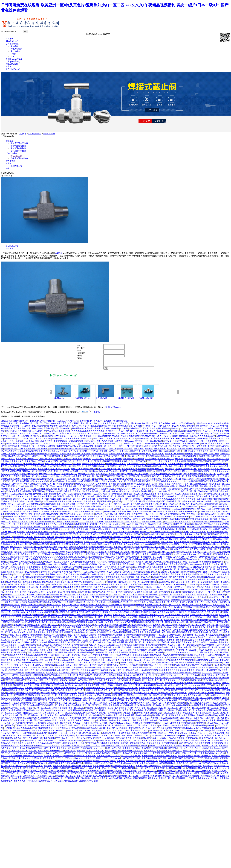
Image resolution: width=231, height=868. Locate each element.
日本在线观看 (168, 705)
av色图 (54, 695)
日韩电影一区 (81, 518)
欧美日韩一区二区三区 (66, 778)
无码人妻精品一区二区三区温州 (135, 476)
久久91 (179, 536)
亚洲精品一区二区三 (162, 707)
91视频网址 (219, 425)
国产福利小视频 (123, 488)
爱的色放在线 (192, 561)
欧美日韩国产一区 (154, 705)
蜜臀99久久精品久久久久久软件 (63, 649)
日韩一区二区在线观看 (72, 496)
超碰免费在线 (30, 450)
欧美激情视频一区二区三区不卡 (110, 501)
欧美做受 (70, 692)
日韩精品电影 (31, 511)
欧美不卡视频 (42, 450)
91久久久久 (78, 503)
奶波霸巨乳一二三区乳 (92, 496)
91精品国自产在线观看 (149, 672)
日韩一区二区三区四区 (193, 546)
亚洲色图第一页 (193, 584)
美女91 (71, 687)
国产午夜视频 (86, 438)
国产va (189, 569)
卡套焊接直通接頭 (82, 400)
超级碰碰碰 (223, 672)
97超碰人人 (217, 614)
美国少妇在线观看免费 (157, 465)
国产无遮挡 (32, 614)
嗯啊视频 (214, 521)
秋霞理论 (149, 450)
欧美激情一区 (169, 443)
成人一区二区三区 (173, 606)
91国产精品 (170, 536)
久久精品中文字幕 (165, 677)
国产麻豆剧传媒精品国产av (33, 606)
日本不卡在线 (33, 435)
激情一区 (181, 478)
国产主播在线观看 (110, 717)
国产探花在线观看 (202, 473)
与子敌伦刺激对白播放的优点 (55, 624)
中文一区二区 (85, 473)
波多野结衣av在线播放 (16, 589)
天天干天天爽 (83, 531)
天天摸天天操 (7, 498)
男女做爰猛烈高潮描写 (98, 450)
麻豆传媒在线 (148, 682)
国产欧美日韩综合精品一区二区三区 (155, 599)
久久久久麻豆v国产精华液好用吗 (87, 717)
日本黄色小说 (14, 458)
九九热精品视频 (137, 712)
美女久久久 (168, 481)
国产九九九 (83, 559)
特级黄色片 (168, 438)
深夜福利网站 (149, 611)
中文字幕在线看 (120, 533)
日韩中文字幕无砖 (127, 697)
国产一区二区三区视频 (175, 684)
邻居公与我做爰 (65, 493)
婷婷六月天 (171, 549)
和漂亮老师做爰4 (140, 652)
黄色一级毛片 (109, 669)
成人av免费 (60, 667)
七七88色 (136, 725)
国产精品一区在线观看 (74, 619)
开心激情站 (114, 473)
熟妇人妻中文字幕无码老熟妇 (202, 752)
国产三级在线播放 (108, 599)
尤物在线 (224, 710)
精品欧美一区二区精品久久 (49, 508)
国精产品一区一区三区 (135, 702)
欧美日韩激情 (77, 599)
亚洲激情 (84, 453)
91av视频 (29, 689)
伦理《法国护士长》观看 (78, 425)
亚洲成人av (28, 715)
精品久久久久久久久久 (85, 486)
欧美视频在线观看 (20, 523)
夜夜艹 (184, 737)
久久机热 (124, 453)
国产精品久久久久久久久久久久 (171, 483)
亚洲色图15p (95, 586)
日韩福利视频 (53, 725)
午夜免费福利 (112, 720)
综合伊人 (113, 450)
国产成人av (131, 433)
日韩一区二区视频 (18, 435)
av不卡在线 (41, 448)
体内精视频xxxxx (30, 554)
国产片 (209, 463)
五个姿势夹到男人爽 (10, 604)
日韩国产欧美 (135, 453)
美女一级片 (208, 768)
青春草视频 (30, 679)
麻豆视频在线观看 (214, 712)
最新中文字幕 (86, 440)
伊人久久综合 (158, 624)
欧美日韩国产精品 (62, 498)
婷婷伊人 (48, 768)
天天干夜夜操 (161, 491)
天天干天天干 (99, 750)
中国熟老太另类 (28, 448)
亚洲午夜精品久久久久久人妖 (198, 549)
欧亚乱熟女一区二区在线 (45, 488)
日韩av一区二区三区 (137, 463)
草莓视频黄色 (207, 584)
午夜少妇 (112, 428)
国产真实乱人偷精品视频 (200, 491)
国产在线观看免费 (14, 770)
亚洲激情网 (167, 632)
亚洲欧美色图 (143, 433)
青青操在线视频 (61, 443)
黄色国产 (21, 682)
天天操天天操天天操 (203, 684)
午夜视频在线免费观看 (22, 705)
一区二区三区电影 (44, 556)
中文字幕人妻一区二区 (220, 470)
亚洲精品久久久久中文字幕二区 (190, 775)
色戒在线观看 (70, 752)
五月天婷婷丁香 (39, 433)
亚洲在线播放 (83, 596)
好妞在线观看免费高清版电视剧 (118, 513)
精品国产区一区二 (9, 536)
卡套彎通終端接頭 (18, 146)
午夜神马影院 (206, 667)
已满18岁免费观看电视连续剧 (19, 493)
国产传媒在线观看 (116, 486)
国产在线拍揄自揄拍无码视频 (35, 707)
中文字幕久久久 (154, 745)
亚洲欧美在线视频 (97, 551)
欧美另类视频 (94, 518)
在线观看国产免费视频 (60, 513)
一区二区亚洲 (53, 639)
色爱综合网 (210, 720)
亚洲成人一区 (129, 677)
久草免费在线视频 (186, 745)
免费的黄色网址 (206, 591)
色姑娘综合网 (16, 549)
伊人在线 (137, 428)
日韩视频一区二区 (197, 443)
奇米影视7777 (165, 727)
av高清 (44, 619)
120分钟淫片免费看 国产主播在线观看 (166, 476)
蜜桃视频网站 (134, 576)
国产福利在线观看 (120, 730)
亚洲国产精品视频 (149, 614)
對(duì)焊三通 (16, 156)
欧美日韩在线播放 (153, 647)
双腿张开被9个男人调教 (11, 712)
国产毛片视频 (118, 536)
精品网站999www (187, 498)
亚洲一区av (117, 541)
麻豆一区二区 (136, 611)
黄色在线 (77, 528)
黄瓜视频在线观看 (33, 697)
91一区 (45, 503)
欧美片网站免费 (19, 634)
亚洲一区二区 (18, 679)
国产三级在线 (24, 438)
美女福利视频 (172, 488)
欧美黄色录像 (12, 692)
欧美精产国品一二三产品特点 (45, 518)
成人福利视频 (98, 654)
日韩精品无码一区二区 (46, 778)
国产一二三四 (174, 493)
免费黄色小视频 (130, 780)
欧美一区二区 (213, 627)
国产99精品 (26, 458)
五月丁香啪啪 (82, 551)
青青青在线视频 (89, 569)
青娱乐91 (61, 594)
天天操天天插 (223, 601)
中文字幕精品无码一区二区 (169, 496)
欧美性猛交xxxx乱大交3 (206, 639)
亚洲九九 (180, 549)
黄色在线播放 (156, 778)
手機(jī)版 (96, 414)
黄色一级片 (74, 453)
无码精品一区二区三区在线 (159, 551)
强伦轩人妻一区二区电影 (69, 491)
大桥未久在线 (179, 627)
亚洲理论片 (206, 757)
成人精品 (77, 501)
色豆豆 (198, 750)
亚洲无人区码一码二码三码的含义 (169, 589)
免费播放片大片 (28, 556)
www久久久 (19, 511)
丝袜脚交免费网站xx (23, 664)
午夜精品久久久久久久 (51, 569)
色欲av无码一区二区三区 (50, 476)
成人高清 (214, 760)
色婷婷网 (181, 569)
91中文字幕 (94, 453)
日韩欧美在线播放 (12, 606)
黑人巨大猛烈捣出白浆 (162, 674)
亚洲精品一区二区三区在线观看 (66, 440)
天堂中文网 (37, 705)
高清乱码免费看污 (42, 657)
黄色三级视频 (7, 425)
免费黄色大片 (76, 697)
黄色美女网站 (205, 564)
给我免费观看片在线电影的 (141, 468)
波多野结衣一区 (200, 554)
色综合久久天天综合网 (67, 488)
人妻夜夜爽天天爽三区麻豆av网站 (26, 571)
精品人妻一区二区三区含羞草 (99, 533)
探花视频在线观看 (219, 458)
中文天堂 (173, 735)
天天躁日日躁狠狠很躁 (97, 428)
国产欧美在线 (218, 745)
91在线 (23, 528)
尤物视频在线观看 (76, 443)
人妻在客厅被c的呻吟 (77, 611)
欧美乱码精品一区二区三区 (204, 571)
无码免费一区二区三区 (23, 538)
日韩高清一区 (172, 712)
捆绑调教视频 (49, 438)
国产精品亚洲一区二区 (115, 433)
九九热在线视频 (189, 511)
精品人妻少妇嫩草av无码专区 (212, 647)
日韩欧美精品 (150, 752)
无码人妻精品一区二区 (16, 710)
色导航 (85, 528)
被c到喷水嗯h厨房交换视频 (159, 511)
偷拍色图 (81, 752)
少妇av (52, 483)
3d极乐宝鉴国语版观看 (142, 513)
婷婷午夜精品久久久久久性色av (44, 526)
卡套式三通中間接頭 (19, 143)
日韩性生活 (189, 425)
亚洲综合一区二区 (30, 473)
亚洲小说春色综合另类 (116, 465)
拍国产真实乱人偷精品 (107, 569)
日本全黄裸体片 (31, 460)
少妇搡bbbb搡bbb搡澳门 (169, 498)
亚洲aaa (225, 700)
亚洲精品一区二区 (187, 712)
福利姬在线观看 (165, 556)
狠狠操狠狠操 (36, 637)
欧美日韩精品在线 (93, 443)
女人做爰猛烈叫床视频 (165, 644)
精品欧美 (102, 511)
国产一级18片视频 (31, 513)
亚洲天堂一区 (42, 679)
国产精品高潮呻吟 (133, 501)
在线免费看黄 (7, 430)
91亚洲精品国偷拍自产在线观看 (106, 438)
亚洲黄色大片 (172, 513)
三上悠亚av (101, 584)
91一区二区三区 (34, 491)
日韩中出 (81, 468)
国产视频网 (17, 707)
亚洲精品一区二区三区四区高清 (186, 435)
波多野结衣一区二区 (132, 679)
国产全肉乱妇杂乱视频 (155, 536)
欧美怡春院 (170, 470)
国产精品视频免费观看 (147, 584)
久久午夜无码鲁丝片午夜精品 (106, 627)
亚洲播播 (8, 687)
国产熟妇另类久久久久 (11, 669)
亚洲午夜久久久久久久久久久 (142, 654)
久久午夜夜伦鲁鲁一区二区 (109, 470)
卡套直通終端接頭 (18, 148)
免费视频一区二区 (9, 438)
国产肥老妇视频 (46, 473)
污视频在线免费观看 (65, 486)
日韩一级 (104, 591)
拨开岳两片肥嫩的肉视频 (142, 493)
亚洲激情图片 (106, 503)
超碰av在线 (87, 768)
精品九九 (167, 657)
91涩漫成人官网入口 (220, 543)
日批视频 (87, 460)
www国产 (108, 546)
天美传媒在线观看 (102, 609)
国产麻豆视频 (66, 463)
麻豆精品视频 (197, 526)
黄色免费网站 (85, 594)
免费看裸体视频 (113, 579)
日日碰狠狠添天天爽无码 (152, 506)
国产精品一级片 (118, 458)
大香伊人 (8, 538)
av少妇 (20, 450)
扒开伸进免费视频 (76, 712)
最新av (9, 627)
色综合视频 (33, 476)
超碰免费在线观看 (181, 438)
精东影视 (30, 710)
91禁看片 (23, 476)
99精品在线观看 (116, 780)
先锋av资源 (206, 778)
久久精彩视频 (66, 455)
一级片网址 (152, 554)
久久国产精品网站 (187, 428)
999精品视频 (61, 561)
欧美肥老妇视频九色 (168, 503)
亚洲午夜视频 (125, 735)
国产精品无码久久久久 (27, 470)
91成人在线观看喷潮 (181, 727)
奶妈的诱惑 (147, 750)
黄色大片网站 (202, 428)
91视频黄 (153, 556)
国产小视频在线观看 (143, 707)
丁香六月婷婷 (135, 425)
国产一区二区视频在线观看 (18, 483)
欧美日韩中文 (190, 433)
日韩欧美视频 (151, 498)
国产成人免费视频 (177, 579)
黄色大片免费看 (47, 481)
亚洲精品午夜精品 (188, 574)
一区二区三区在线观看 (131, 760)
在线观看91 (201, 672)
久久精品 (124, 430)
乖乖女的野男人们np (145, 775)
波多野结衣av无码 (113, 543)
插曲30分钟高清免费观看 (61, 501)
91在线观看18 (179, 596)
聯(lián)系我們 (12, 64)
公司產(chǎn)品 (12, 44)
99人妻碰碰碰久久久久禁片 (31, 521)
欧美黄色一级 (133, 533)
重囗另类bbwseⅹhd (66, 518)
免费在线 (73, 559)
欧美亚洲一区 (103, 556)
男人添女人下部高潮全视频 (59, 433)
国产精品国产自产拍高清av (114, 559)
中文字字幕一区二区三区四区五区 (153, 516)
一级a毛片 (220, 720)
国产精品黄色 (164, 430)
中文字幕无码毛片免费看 (163, 770)
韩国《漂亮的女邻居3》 (113, 496)
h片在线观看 (206, 730)
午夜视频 (189, 684)
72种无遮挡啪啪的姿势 (138, 586)
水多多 (73, 566)
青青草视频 (139, 460)
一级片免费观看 (32, 642)
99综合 (104, 493)
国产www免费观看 (132, 546)
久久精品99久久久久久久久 (137, 481)
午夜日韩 (53, 503)
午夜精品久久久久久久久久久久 (20, 657)
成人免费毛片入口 (214, 513)
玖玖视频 (189, 455)
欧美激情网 (11, 501)
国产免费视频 (165, 425)
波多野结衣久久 (82, 526)
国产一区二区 (21, 594)
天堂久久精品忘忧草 (144, 594)
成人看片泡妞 (217, 549)
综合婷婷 (72, 468)
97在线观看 (172, 450)
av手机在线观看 (172, 541)
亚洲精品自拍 (96, 642)
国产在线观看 (139, 574)
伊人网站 (184, 491)
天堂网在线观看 (108, 518)
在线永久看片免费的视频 (54, 692)
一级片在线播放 (189, 453)
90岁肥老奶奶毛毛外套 (132, 445)
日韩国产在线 (165, 546)
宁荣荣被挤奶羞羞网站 (200, 518)
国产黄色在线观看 (132, 684)
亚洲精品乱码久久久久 (148, 780)
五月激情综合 (103, 538)
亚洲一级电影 (145, 455)
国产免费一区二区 (203, 742)
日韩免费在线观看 (157, 742)
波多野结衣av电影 (44, 440)
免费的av (154, 727)
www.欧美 (111, 511)
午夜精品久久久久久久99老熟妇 (181, 662)
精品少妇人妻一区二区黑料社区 (126, 700)
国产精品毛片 (29, 778)
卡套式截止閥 (16, 166)
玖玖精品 (38, 715)
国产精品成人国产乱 (46, 511)
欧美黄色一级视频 (218, 732)
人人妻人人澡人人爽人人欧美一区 (114, 425)
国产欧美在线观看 (86, 679)
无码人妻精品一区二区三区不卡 (99, 506)
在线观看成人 (128, 543)
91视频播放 (173, 516)
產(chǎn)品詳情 (12, 246)
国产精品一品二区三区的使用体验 (110, 481)
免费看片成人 (112, 584)
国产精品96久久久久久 (57, 531)
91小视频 (186, 526)
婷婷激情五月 (114, 554)
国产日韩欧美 (199, 463)
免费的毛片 (220, 695)
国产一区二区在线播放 (175, 455)
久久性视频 (191, 501)
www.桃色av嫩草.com (192, 476)
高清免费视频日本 (160, 448)
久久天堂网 (128, 460)
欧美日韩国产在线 (186, 566)
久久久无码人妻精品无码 (107, 564)
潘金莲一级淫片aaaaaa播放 (161, 433)
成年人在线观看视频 (63, 717)
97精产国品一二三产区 (19, 652)
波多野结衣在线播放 (155, 569)
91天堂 (135, 516)
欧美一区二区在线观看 (131, 639)
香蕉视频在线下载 (69, 476)
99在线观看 (74, 609)
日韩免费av (216, 700)
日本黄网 (225, 667)
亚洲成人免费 (56, 536)
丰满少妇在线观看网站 (131, 438)
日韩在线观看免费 (127, 775)
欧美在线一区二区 (132, 496)
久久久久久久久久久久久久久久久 (64, 445)
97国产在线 (29, 486)
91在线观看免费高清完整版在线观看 (167, 533)
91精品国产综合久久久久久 (119, 491)
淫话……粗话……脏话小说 (13, 674)
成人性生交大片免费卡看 (134, 596)
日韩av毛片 (222, 551)
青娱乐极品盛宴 (178, 584)
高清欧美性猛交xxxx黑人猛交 (216, 546)
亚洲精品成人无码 (131, 672)
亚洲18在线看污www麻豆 (13, 689)
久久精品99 (158, 564)
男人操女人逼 (148, 692)
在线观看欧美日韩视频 (208, 559)
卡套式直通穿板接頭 (126, 400)
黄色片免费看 (52, 428)
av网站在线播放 (99, 576)
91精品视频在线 (69, 508)
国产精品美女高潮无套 (190, 778)
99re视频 (170, 521)
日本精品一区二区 (105, 574)
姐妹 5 (113, 762)
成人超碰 (33, 551)
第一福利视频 (222, 752)
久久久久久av (195, 687)
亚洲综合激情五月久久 (111, 747)
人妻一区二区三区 (43, 710)
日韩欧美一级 (21, 632)
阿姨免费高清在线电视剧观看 (153, 642)
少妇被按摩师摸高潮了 (99, 634)
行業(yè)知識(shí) (13, 61)
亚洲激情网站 (78, 669)
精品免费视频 (40, 538)
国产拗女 (152, 473)
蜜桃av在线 (135, 538)
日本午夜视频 (181, 581)
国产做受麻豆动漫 (55, 586)
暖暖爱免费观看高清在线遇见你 (212, 483)
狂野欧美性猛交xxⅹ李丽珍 (59, 579)
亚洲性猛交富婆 (187, 604)
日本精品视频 (88, 448)
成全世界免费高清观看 (43, 543)
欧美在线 (111, 576)
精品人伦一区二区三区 (60, 470)
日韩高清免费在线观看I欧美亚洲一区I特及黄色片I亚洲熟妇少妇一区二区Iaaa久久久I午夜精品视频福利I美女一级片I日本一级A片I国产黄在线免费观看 (64, 423)
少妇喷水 (97, 697)
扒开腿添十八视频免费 (219, 493)
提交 (100, 370)
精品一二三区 (177, 425)
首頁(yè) (9, 39)
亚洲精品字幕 (49, 521)
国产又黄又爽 (204, 470)
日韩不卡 (28, 576)
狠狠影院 (8, 576)
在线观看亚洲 (59, 543)
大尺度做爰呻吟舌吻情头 (63, 556)
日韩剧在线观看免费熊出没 (101, 549)
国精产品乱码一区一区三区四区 (111, 498)
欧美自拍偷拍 (66, 435)
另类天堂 (20, 622)
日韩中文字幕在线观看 (65, 571)
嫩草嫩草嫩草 (44, 470)
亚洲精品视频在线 (64, 448)
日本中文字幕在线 (70, 745)
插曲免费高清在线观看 (189, 488)
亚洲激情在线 (125, 627)
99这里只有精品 (11, 518)
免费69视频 (64, 697)
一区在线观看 (173, 491)
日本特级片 (86, 455)
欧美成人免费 (126, 664)
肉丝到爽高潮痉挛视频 (75, 554)
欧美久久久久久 (128, 470)
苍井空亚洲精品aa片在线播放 (107, 601)
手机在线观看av (207, 654)
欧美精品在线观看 (119, 619)
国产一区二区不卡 (40, 445)
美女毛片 (30, 488)
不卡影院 (159, 682)
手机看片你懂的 (135, 667)
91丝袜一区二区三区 (159, 735)
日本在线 (58, 783)
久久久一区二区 (209, 476)
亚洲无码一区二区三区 (163, 627)
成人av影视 (12, 468)
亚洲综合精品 (132, 616)
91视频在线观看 (99, 594)
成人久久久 (125, 554)
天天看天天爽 (118, 526)
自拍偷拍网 (102, 604)
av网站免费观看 (128, 435)
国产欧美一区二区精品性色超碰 (149, 443)
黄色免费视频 (42, 546)
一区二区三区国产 (85, 488)
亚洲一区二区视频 (165, 591)
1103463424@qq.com (112, 409)
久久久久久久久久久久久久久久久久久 (88, 433)
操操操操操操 (149, 687)
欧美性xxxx (137, 561)
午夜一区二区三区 (100, 581)
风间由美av (29, 443)
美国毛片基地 (164, 453)
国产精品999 (17, 486)
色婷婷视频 (200, 725)
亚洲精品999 (92, 491)
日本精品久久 (102, 652)
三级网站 (221, 476)
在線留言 (10, 249)
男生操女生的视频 (143, 717)
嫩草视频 (102, 644)
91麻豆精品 (26, 428)
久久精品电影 (98, 460)
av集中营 (147, 448)
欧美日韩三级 (33, 589)
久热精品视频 (158, 750)
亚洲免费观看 (111, 521)
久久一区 (123, 483)
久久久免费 (77, 460)
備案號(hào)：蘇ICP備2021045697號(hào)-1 (69, 414)
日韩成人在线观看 (56, 679)
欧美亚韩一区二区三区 (109, 453)
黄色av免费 (43, 496)
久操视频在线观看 (148, 581)
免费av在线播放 (38, 428)
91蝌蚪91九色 (55, 546)
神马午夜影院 (8, 632)
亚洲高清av (98, 760)
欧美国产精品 (25, 518)
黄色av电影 (216, 491)
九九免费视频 (219, 606)
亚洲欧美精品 (119, 616)
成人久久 (10, 594)
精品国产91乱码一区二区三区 (161, 526)
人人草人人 (176, 511)
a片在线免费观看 (201, 622)
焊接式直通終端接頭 (19, 158)
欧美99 (223, 765)
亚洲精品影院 (197, 624)
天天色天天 (17, 508)
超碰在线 (163, 574)
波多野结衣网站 (115, 591)
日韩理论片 (100, 679)
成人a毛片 (91, 604)
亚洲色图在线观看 (150, 445)
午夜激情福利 (62, 438)
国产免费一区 (164, 760)
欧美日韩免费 (210, 775)
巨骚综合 (175, 430)
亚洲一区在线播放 (199, 727)
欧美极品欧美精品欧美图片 (123, 768)
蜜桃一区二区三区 (191, 564)
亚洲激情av (81, 533)
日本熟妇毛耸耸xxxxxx (124, 443)
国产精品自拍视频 (117, 634)
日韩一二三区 (16, 778)
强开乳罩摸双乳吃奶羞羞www (14, 601)
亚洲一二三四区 (109, 712)
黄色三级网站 (132, 559)
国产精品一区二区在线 (92, 478)
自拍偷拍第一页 (87, 481)
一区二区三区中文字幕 (219, 428)
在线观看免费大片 (184, 619)
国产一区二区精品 (35, 596)
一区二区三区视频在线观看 (154, 639)
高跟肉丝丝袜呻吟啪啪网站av (62, 450)
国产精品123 (140, 569)
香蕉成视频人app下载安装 (47, 455)
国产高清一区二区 (95, 435)
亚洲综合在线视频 (100, 455)
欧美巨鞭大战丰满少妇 (99, 566)
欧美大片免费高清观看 (99, 596)
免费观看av (177, 546)
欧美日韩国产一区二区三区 (161, 586)
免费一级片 (166, 634)
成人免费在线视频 (85, 649)
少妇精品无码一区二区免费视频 (127, 622)
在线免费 (67, 460)
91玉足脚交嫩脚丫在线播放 (51, 460)
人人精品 (77, 725)
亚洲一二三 (200, 604)
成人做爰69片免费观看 (57, 468)
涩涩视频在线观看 (18, 569)
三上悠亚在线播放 (167, 531)
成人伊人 (94, 536)
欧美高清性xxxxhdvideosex (21, 559)
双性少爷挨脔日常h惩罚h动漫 (53, 574)
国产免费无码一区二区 (169, 428)
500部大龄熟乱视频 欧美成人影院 (139, 571)
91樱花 (75, 428)
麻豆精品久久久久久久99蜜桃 (203, 438)
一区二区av (63, 549)
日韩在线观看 (15, 659)
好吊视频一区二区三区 (14, 561)
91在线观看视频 (13, 516)
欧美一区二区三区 (171, 506)
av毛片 (197, 730)
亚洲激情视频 (100, 632)
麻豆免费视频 (148, 491)
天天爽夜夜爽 (109, 478)
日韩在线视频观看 (189, 458)
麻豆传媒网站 (134, 581)
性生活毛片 (66, 546)
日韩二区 (76, 538)
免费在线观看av (192, 740)
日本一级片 (143, 747)
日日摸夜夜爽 (100, 488)
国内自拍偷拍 (125, 516)
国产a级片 (184, 541)
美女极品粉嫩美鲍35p (195, 538)
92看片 (88, 692)
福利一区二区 (166, 435)
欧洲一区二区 (206, 508)
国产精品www (36, 438)
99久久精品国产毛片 (216, 460)
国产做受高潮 (16, 513)
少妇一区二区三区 (92, 747)
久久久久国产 (42, 735)
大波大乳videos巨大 (63, 430)
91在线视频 (147, 564)
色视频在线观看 (220, 705)
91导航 (225, 614)
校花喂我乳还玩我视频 (51, 622)
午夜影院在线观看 (39, 468)
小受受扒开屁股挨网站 (144, 601)
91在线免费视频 (121, 440)
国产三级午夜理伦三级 (12, 473)
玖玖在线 (200, 717)
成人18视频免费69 (68, 596)
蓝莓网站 (84, 586)
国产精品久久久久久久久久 (94, 465)
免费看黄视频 (115, 476)
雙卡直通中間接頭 (18, 151)
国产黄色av (81, 740)
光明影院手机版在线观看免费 (193, 611)
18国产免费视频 (32, 561)
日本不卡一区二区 (84, 705)
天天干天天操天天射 (80, 579)
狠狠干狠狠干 (203, 574)
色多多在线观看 (178, 561)
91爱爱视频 (45, 513)
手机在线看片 (189, 715)
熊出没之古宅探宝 (125, 450)
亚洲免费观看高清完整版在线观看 (204, 632)
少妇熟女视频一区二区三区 (13, 455)
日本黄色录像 (89, 700)
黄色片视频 (224, 644)
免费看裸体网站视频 (101, 768)
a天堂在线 (51, 448)
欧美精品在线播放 (202, 450)
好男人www (75, 616)
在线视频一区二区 (50, 697)
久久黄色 (97, 755)
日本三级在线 (174, 574)
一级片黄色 (74, 438)
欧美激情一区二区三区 (61, 657)
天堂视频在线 (20, 662)
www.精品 (40, 541)
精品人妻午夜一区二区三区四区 (182, 448)
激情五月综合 (48, 669)
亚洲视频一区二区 (150, 428)
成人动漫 (169, 468)
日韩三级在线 (10, 682)
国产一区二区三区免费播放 (130, 448)
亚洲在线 (129, 589)
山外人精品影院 (220, 642)
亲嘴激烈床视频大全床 (11, 644)
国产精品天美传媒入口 (87, 644)
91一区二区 (207, 606)
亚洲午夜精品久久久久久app (197, 465)
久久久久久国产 (17, 463)
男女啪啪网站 (20, 430)
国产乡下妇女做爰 (157, 541)
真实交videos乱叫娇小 (92, 735)
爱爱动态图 (48, 430)
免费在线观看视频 (125, 428)
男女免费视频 (173, 604)
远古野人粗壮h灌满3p (91, 493)
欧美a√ (81, 695)
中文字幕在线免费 (100, 692)
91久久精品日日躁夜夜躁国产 (69, 521)
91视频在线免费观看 (46, 523)
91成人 (43, 642)
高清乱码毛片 (34, 727)
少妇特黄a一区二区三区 (82, 657)
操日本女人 (128, 541)
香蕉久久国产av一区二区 (186, 470)
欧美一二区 (145, 533)
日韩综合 (12, 533)
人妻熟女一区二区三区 (134, 536)
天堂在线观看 (57, 589)
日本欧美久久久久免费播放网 (169, 752)
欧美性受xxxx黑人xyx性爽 (171, 649)
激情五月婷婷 (92, 468)
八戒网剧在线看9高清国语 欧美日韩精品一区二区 (68, 642)
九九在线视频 (108, 443)
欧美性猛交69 (39, 576)
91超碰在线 (153, 664)
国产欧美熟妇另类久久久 (56, 677)
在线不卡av (64, 720)
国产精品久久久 (149, 483)
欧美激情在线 (203, 453)
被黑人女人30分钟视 (114, 460)
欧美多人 (112, 581)
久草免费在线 (218, 742)
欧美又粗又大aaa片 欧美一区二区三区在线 (202, 657)
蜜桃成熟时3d (160, 775)
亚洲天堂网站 (38, 493)
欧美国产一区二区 (117, 652)
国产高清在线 (129, 566)
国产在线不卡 (14, 448)
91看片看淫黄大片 (124, 682)
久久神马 (21, 488)
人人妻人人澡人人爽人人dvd (196, 697)
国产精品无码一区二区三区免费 (185, 692)
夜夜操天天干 (201, 664)
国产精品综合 (81, 450)
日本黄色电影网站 (63, 669)
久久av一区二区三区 (199, 735)
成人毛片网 (135, 506)
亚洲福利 (81, 506)
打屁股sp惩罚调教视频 (72, 569)
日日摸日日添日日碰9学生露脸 (132, 659)
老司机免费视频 (80, 435)
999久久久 (136, 491)
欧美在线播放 (182, 443)
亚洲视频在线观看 (32, 627)
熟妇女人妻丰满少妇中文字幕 (69, 478)
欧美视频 (26, 644)
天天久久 (39, 564)
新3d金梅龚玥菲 (91, 511)
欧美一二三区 (207, 687)
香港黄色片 (18, 627)
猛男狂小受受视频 (187, 516)
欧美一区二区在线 (93, 430)
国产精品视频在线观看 (36, 566)
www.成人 (92, 498)
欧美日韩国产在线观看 (176, 528)
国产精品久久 (97, 513)
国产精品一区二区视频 (63, 528)
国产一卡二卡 (166, 596)
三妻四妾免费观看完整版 (92, 616)
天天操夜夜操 (51, 493)
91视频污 (60, 523)
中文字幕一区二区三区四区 (13, 496)
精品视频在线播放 (162, 601)
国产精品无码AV (153, 543)
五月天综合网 (187, 622)
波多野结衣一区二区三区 (208, 448)
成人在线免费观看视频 (220, 453)
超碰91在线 (41, 765)
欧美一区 (29, 498)
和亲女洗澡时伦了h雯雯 (48, 551)
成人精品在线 (122, 586)
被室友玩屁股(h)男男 (125, 518)
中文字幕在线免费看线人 (217, 533)
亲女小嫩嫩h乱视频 (156, 470)
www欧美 (43, 478)
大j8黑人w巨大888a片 (42, 720)
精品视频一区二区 (103, 695)
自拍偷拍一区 (155, 632)
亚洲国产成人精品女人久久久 (151, 616)
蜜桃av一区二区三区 (209, 649)
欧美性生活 (181, 642)
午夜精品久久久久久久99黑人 (201, 430)
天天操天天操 (26, 543)
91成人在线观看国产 (149, 546)
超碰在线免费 (65, 682)
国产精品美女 (121, 629)
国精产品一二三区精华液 (127, 511)
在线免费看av (72, 594)
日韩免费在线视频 (66, 526)
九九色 (186, 533)
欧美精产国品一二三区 (35, 463)
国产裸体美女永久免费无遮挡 (83, 564)
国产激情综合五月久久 (49, 435)
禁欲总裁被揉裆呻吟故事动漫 (84, 470)
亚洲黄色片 (108, 614)
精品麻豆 (111, 740)
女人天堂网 (136, 523)
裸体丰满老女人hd (100, 473)
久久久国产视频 (18, 503)
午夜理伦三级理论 (150, 425)
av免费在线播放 (125, 657)
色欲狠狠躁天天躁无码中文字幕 (69, 584)
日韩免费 (20, 460)
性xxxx (171, 581)
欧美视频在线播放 (150, 760)
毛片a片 (217, 667)
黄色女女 (79, 556)
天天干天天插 (53, 634)
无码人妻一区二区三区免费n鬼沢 (140, 458)
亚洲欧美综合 (71, 679)
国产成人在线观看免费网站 (147, 435)
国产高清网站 (17, 465)
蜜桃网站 (154, 430)
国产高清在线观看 (125, 569)
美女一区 (117, 649)
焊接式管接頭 (16, 49)
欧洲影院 (79, 543)
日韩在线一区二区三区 (139, 430)
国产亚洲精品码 (76, 511)
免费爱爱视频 (204, 458)
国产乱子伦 (101, 740)
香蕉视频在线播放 (176, 465)
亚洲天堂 (121, 762)
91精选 (139, 564)
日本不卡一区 (160, 450)
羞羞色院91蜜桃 (96, 682)
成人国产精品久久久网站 (23, 755)
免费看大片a (162, 581)
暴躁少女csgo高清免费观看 (113, 702)
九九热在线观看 (52, 463)
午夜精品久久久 (111, 659)
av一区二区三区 (143, 566)
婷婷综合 (139, 715)
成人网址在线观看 (79, 647)
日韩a (110, 604)
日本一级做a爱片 (100, 705)
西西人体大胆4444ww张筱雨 (28, 619)
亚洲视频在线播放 (49, 491)
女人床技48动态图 (179, 695)
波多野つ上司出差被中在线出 (105, 483)
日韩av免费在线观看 (173, 564)
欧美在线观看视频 (100, 780)
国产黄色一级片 (156, 732)
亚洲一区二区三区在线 (92, 707)
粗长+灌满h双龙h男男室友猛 (186, 591)
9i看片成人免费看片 (182, 523)
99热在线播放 (65, 428)
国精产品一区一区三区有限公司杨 (124, 455)
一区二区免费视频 (16, 443)
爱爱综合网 (225, 435)
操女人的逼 (139, 450)
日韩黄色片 (110, 561)
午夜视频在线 (223, 571)
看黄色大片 (27, 616)
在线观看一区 (165, 445)
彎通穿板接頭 (101, 400)
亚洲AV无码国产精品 (98, 606)
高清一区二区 (10, 551)
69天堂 (186, 752)
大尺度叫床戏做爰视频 (163, 730)
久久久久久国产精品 (132, 750)
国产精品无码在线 (26, 564)
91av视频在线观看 (59, 425)
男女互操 (179, 460)
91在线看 (42, 725)
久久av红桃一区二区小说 (219, 599)
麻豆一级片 (141, 551)
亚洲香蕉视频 (78, 430)
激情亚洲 (117, 503)
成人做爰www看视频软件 (119, 493)
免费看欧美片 (75, 720)
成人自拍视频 (217, 682)
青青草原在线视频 (191, 609)
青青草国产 (192, 440)
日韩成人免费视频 (14, 740)
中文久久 (142, 511)
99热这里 (222, 669)
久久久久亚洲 (198, 523)
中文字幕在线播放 (129, 747)
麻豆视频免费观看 (63, 538)
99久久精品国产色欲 (26, 440)
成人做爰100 (45, 589)
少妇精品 (52, 478)
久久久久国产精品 (127, 564)
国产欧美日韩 (182, 687)
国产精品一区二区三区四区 (153, 549)
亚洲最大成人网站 (115, 684)
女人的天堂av (175, 679)
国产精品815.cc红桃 (35, 662)
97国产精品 (141, 470)
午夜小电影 (43, 533)
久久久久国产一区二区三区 (134, 503)
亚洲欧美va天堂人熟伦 (89, 783)
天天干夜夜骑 (10, 450)
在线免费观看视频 (72, 586)
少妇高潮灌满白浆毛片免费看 (92, 445)
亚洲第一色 (76, 768)
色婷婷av (171, 775)
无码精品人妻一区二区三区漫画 (144, 531)
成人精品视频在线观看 (118, 705)
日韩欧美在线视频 (126, 770)
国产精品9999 (12, 564)
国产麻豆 (132, 440)
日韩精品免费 (210, 579)
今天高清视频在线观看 (160, 440)
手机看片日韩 (138, 528)
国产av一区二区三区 (17, 506)
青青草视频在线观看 (191, 445)
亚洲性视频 (30, 455)
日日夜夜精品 (10, 440)
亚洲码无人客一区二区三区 (79, 732)
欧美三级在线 (71, 458)
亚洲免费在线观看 (221, 501)
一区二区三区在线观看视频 (169, 637)
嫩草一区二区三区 (76, 710)
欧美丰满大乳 (58, 458)
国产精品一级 (91, 619)
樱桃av (17, 581)
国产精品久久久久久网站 (207, 468)
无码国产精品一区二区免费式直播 (79, 523)
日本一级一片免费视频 (120, 538)
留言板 (9, 66)
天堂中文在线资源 (155, 463)
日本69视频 (6, 465)
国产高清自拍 (203, 596)
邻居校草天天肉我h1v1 (113, 707)
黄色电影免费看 (72, 684)
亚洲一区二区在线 (186, 750)
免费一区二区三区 (103, 541)
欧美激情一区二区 (113, 445)
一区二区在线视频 (22, 425)
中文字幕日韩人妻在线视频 (217, 496)
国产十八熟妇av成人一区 (45, 486)
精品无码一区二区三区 (103, 440)
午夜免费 (103, 491)
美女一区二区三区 (205, 433)
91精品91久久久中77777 (94, 543)
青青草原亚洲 (188, 679)
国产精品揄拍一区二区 (31, 516)
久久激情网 (198, 601)
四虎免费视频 (171, 569)
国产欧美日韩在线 (217, 465)
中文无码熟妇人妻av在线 (197, 531)
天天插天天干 (178, 486)
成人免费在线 (179, 559)
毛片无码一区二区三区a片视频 (101, 647)
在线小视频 (85, 536)
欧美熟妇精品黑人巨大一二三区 (157, 561)
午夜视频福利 (143, 440)
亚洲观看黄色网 (135, 483)
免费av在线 (122, 581)
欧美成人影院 (24, 526)
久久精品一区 (18, 611)
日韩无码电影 (204, 689)
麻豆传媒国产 (141, 526)
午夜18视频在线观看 (180, 707)
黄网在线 (18, 478)
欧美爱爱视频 (129, 606)
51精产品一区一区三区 (190, 508)
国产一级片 (176, 453)
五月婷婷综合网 (115, 715)
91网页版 (137, 682)
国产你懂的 (196, 682)
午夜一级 (215, 778)
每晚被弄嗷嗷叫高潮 (52, 506)
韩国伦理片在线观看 (50, 516)
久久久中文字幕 (160, 493)
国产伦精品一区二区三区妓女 (92, 667)
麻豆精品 (185, 616)
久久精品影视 (101, 554)
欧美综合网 (128, 707)
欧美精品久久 (7, 546)
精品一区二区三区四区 (172, 647)
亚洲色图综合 (152, 762)
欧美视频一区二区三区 (175, 538)
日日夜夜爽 (16, 616)
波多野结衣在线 (89, 501)
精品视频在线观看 (196, 737)
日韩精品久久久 (72, 773)
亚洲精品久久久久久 (62, 647)
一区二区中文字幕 (35, 430)
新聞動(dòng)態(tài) (14, 59)
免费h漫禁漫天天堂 (18, 609)
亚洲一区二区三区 (62, 473)
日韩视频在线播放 (115, 677)
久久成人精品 (116, 596)
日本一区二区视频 (94, 463)
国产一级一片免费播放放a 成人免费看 (30, 531)
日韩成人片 (191, 596)
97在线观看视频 (87, 609)
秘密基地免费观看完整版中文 (30, 453)
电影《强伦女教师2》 (34, 611)
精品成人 (102, 468)
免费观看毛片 (55, 496)
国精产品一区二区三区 (42, 458)
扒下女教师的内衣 (215, 611)
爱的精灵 (77, 465)
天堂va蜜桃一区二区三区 (185, 468)
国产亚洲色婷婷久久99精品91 (19, 433)
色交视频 (5, 549)
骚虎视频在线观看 (89, 637)
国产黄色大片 (31, 496)
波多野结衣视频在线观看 (212, 445)
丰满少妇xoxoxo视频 (204, 425)
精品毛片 (153, 677)
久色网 (83, 491)
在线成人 (35, 644)
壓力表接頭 (15, 51)
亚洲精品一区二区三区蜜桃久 (147, 518)
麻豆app (128, 725)
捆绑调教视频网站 (207, 677)
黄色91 (69, 574)
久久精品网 (202, 599)
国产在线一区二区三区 (200, 616)
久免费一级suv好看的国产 (57, 566)
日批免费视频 (112, 775)
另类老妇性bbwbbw (173, 659)
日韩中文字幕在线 (201, 634)
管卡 (12, 56)
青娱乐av (127, 591)
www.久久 (168, 523)
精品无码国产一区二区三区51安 (41, 609)
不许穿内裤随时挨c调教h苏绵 (19, 445)
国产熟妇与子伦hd (49, 549)
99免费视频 (6, 755)
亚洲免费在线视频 (178, 440)
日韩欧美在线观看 (160, 579)
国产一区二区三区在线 (40, 425)
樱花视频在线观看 (68, 516)
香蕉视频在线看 (204, 589)
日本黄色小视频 (221, 541)
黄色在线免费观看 (71, 536)
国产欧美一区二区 (30, 478)
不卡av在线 (6, 725)
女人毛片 (94, 425)
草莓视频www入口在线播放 (151, 669)
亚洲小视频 (203, 440)
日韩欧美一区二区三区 (48, 554)
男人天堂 (77, 448)
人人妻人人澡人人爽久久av (101, 531)
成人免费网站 (102, 486)
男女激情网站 (150, 712)
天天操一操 (211, 551)
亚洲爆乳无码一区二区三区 (106, 448)
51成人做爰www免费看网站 (42, 667)
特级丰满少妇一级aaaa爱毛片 (133, 662)
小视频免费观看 (218, 518)
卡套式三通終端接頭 (147, 400)
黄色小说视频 (142, 768)
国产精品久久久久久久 (79, 549)
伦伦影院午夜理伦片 (61, 599)
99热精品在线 (177, 657)
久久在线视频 (191, 483)
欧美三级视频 (74, 481)
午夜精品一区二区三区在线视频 (194, 493)
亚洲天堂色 (38, 616)
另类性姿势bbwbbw (98, 571)
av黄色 (55, 720)
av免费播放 (146, 501)
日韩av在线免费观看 (204, 481)
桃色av (201, 496)
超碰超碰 (201, 503)
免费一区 (111, 488)
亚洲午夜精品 (152, 486)
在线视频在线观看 (112, 435)
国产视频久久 (216, 634)
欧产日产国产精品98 (194, 579)
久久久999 (99, 523)
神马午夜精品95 (215, 664)
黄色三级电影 (52, 737)
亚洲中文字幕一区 (119, 609)
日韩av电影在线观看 (183, 554)
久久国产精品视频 (173, 616)
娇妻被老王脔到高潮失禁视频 (115, 463)
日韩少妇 (215, 780)
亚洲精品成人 (127, 649)
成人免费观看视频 (14, 584)
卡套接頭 (14, 46)
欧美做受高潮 (167, 755)
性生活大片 (207, 674)
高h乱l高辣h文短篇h (208, 488)
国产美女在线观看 (64, 762)
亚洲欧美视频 (180, 521)
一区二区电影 (167, 543)
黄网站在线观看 (26, 579)
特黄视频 (75, 473)
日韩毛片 (164, 740)
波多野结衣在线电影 (123, 549)
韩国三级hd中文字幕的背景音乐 (134, 473)
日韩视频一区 (218, 566)
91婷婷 (202, 513)
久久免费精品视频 (128, 624)
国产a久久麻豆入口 (166, 460)
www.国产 (72, 644)
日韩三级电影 (14, 586)
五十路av (50, 538)
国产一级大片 (104, 619)
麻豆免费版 (157, 629)
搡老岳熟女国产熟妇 (210, 435)
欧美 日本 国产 (169, 478)
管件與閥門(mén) (13, 69)
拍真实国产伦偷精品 (110, 430)
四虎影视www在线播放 (34, 465)
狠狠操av (108, 616)
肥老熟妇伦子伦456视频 (66, 483)
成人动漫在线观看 (110, 697)
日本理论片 (58, 757)
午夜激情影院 (61, 481)
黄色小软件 (219, 591)
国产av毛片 (159, 468)
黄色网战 (144, 632)
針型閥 (13, 54)
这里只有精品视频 (95, 546)
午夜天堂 (83, 428)
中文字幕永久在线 (101, 657)
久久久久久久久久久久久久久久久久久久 (51, 559)
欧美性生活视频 (144, 624)
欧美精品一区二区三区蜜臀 (139, 674)
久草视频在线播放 (198, 533)
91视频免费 (90, 695)
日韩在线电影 (192, 559)
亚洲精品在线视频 (149, 496)
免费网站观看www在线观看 (56, 453)
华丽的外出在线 (69, 506)
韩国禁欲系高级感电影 (43, 689)
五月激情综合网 (65, 503)
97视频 (51, 717)
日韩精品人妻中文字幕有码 (205, 569)
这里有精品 (188, 536)
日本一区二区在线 (161, 594)
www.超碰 (130, 526)
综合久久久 (19, 498)
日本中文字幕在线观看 (46, 632)
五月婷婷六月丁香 (92, 503)
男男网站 (166, 576)
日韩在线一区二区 (39, 717)
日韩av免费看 (212, 604)
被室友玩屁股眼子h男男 (152, 438)
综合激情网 (46, 687)
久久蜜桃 (77, 493)
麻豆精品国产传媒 (33, 622)
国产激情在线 (202, 498)
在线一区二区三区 (143, 579)
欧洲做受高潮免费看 (184, 463)
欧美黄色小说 (152, 503)
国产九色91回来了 (221, 463)
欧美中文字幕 (10, 470)
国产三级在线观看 (9, 647)
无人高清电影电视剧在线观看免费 (130, 647)
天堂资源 (59, 659)
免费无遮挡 (207, 536)
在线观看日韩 (62, 511)
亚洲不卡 (12, 488)
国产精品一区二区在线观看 (27, 574)
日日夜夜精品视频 (217, 735)
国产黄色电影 (127, 601)
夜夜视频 (89, 712)
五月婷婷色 (177, 445)
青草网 (217, 584)
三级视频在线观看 (86, 601)
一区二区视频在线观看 (27, 647)
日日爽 (208, 614)
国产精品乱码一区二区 (195, 652)
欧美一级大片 (102, 476)
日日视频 (140, 606)
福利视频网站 (151, 460)
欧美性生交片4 (199, 629)
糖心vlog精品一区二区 (15, 566)
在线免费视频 (193, 722)
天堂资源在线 (79, 463)
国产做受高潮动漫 (51, 596)
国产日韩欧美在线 (124, 740)
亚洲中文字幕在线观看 (92, 639)
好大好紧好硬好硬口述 (188, 513)
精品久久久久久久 (184, 644)
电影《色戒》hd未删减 (173, 609)
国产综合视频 (84, 458)
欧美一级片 (212, 619)
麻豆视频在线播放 (214, 478)
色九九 (7, 528)
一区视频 (8, 730)
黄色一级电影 (165, 486)
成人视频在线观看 (219, 450)
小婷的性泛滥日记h (86, 476)
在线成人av (159, 571)
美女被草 (171, 642)
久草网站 (159, 654)
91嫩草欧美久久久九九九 (57, 712)
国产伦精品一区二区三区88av (206, 455)
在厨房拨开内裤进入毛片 (101, 526)
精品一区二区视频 (57, 707)
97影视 (30, 634)
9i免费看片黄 (142, 677)
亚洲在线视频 (48, 571)
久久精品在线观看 (217, 596)
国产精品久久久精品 (187, 503)
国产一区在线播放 (205, 556)
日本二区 (177, 481)
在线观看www (155, 768)
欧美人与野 (201, 712)
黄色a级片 (86, 581)
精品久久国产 (167, 518)
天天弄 (138, 710)
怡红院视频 (178, 433)
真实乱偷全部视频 (156, 652)
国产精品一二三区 (122, 506)
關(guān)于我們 (12, 41)
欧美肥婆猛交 (40, 579)
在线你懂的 (135, 614)
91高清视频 (180, 705)
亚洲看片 (82, 745)
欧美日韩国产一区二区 (174, 732)
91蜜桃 (173, 725)
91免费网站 (66, 747)
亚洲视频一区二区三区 (136, 465)
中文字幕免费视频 (92, 687)
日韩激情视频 (38, 677)
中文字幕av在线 (19, 614)
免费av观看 (113, 516)
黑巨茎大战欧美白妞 (30, 481)
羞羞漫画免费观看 (121, 604)
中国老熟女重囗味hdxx (183, 730)
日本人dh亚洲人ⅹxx (178, 722)
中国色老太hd (78, 747)
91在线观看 (137, 740)
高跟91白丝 (127, 722)
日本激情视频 (200, 460)
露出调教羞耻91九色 (180, 551)
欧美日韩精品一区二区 (101, 458)
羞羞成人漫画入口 (217, 440)
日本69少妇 (128, 574)
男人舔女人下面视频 (26, 765)
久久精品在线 (164, 584)
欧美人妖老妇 (18, 745)
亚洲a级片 (5, 503)
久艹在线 (184, 430)
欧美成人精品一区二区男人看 (39, 528)
